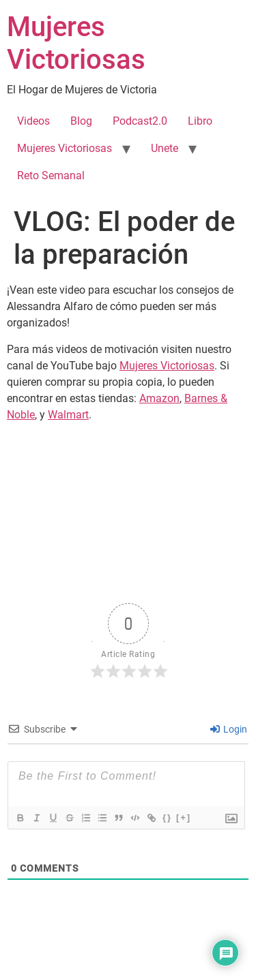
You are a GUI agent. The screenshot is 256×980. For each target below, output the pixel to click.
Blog (81, 121)
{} (167, 817)
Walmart (68, 415)
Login (229, 729)
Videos (33, 121)
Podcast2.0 (140, 121)
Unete (165, 148)
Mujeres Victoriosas (76, 43)
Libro (200, 121)
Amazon (159, 398)
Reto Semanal (51, 175)
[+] (184, 817)
